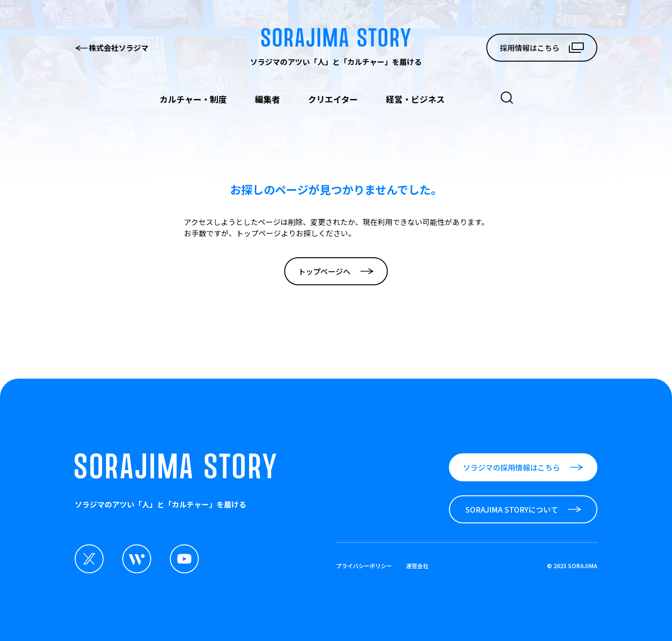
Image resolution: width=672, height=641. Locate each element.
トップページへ (336, 271)
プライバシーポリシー (364, 566)
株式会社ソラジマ (112, 48)
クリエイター (333, 99)
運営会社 (417, 566)
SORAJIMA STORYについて (523, 509)
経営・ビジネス (415, 99)
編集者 (267, 99)
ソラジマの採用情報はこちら (523, 467)
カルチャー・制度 (193, 99)
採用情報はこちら (542, 48)
